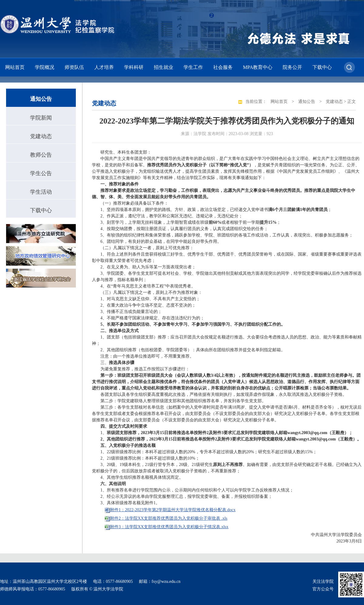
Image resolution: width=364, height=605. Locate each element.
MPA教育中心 (258, 67)
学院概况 (45, 67)
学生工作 (193, 67)
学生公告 (41, 173)
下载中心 (322, 67)
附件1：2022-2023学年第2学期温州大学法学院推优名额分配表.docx (173, 510)
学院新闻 (41, 118)
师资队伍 (74, 67)
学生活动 (41, 192)
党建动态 (41, 136)
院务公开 (292, 67)
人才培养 (104, 67)
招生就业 (163, 67)
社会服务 (223, 67)
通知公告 (307, 102)
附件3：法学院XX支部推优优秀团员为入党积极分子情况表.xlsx (169, 527)
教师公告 (41, 155)
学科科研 (134, 67)
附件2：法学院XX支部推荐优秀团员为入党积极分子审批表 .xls (169, 518)
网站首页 (15, 67)
